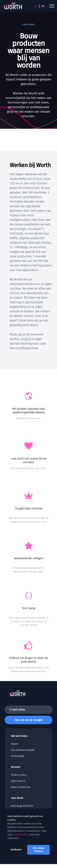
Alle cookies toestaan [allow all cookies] (39, 850)
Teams (14, 744)
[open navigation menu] (52, 6)
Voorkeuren (16, 850)
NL (36, 6)
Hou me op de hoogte (29, 720)
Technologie (18, 756)
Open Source (18, 781)
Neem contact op (20, 787)
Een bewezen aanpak (23, 750)
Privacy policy (19, 775)
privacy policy (21, 834)
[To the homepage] (12, 6)
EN (43, 6)
